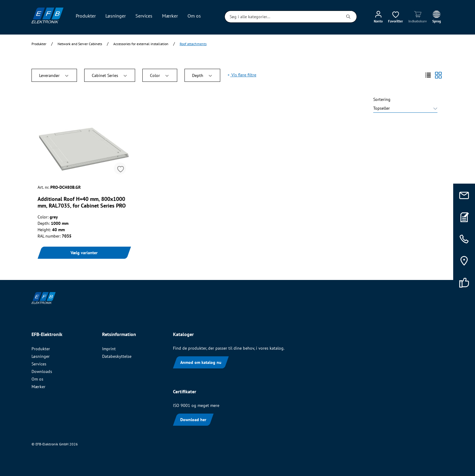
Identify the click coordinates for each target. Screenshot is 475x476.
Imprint (109, 349)
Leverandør (54, 75)
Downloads (42, 371)
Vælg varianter (84, 253)
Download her (193, 420)
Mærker (38, 387)
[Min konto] (378, 17)
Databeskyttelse (117, 356)
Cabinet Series (110, 75)
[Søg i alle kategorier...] (282, 17)
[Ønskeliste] (395, 17)
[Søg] (349, 17)
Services (39, 364)
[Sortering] (405, 109)
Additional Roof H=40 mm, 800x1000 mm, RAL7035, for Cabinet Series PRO (82, 202)
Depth (203, 75)
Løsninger (41, 356)
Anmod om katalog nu (201, 362)
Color (160, 75)
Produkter (41, 349)
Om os (37, 379)
